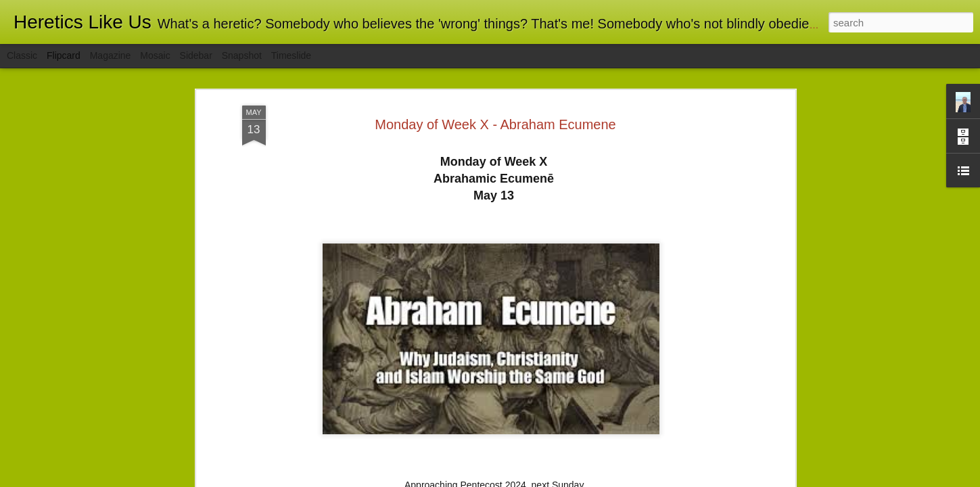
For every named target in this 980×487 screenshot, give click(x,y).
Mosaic (155, 55)
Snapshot (242, 55)
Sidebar (196, 55)
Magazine (111, 55)
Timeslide (291, 55)
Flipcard (64, 55)
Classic (22, 55)
